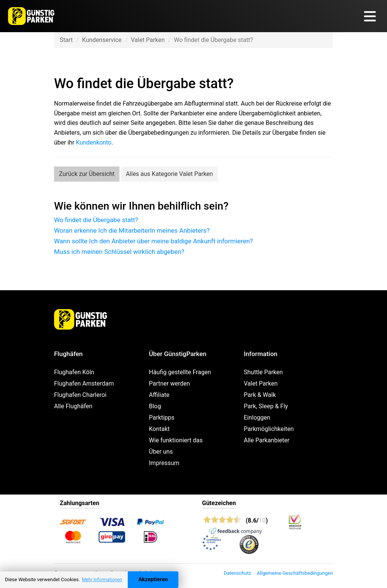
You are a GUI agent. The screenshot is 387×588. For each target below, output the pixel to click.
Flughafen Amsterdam (84, 383)
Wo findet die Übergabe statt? (96, 220)
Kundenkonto (94, 142)
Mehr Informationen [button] (102, 580)
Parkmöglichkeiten (269, 429)
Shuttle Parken (263, 372)
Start (66, 40)
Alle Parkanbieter (267, 440)
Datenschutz (237, 573)
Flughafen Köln (74, 372)
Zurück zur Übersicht (87, 174)
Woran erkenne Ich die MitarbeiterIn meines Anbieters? (132, 230)
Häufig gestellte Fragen (180, 372)
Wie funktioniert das (176, 440)
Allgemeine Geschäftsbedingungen (295, 573)
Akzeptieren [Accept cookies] (153, 579)
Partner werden (170, 383)
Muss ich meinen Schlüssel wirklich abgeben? (119, 252)
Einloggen (257, 418)
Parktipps (162, 418)
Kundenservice (102, 40)
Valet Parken (148, 40)
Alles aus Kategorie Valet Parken (170, 174)
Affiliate (159, 395)
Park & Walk (260, 395)
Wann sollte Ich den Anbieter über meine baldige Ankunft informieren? (153, 241)
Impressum (164, 463)
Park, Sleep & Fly (266, 406)
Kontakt (159, 429)
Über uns (161, 452)
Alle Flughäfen (73, 406)
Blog (155, 406)
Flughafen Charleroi (80, 395)
